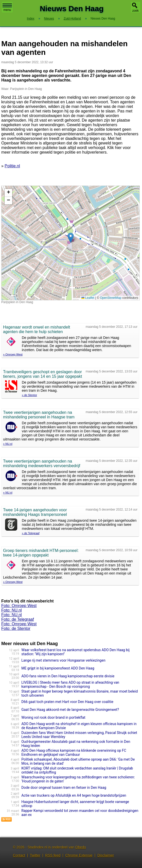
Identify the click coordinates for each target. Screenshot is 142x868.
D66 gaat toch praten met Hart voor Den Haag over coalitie (67, 702)
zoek (136, 11)
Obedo (81, 847)
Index (31, 19)
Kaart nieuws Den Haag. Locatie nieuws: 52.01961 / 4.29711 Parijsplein (70, 243)
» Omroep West (13, 354)
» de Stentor (29, 395)
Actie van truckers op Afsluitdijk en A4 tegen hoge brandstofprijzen (74, 795)
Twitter (35, 855)
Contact (19, 855)
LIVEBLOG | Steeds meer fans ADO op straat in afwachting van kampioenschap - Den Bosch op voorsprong (70, 684)
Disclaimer (106, 855)
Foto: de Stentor (16, 628)
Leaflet (88, 298)
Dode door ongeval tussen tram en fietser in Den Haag (64, 788)
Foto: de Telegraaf (18, 619)
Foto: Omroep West (19, 606)
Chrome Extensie (79, 855)
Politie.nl (12, 166)
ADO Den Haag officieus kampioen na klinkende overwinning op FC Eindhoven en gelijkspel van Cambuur (74, 752)
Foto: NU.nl (12, 610)
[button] (71, 238)
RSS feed (53, 855)
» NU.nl (8, 444)
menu (7, 8)
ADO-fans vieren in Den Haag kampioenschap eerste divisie (68, 676)
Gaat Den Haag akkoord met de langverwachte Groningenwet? (70, 710)
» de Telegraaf (31, 533)
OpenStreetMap (111, 298)
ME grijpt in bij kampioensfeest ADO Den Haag (58, 668)
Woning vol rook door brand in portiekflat (53, 717)
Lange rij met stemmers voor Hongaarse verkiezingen (63, 660)
